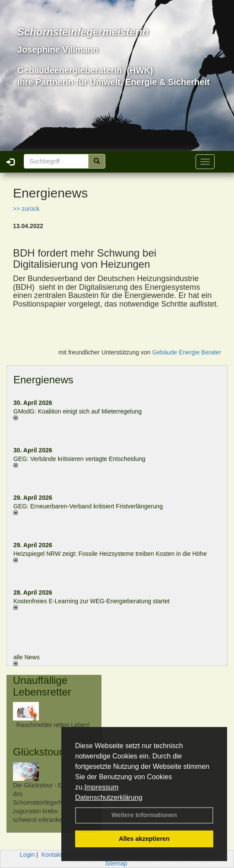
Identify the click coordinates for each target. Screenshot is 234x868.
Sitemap (116, 863)
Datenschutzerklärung (109, 797)
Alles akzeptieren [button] (144, 839)
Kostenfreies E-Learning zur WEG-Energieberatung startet (92, 601)
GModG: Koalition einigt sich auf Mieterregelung (77, 411)
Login (27, 855)
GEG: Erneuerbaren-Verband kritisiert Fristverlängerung (89, 506)
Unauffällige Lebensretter (42, 686)
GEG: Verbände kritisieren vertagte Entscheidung (79, 459)
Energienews (43, 380)
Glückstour (38, 752)
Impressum (101, 787)
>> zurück (26, 209)
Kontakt (52, 855)
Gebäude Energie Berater (187, 352)
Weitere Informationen (144, 815)
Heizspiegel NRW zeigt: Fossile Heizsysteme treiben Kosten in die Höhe (110, 554)
